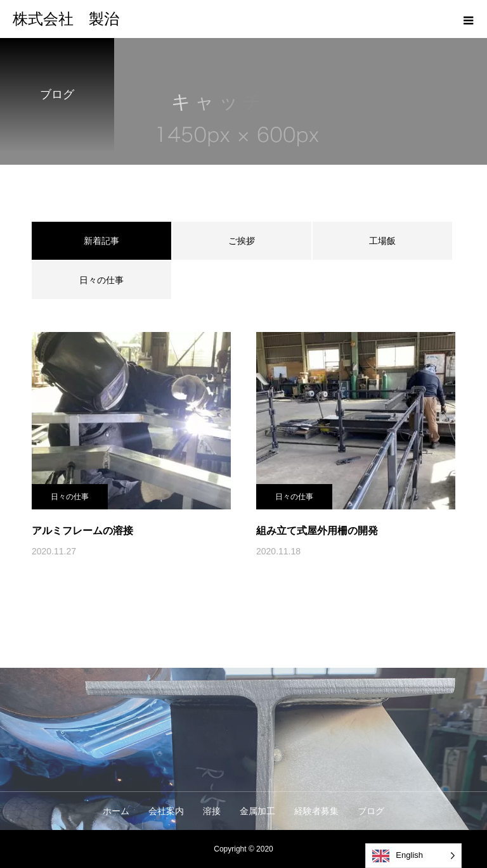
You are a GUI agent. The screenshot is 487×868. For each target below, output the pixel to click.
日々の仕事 (101, 280)
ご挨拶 (242, 241)
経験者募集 (316, 811)
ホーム (116, 811)
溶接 (212, 811)
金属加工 (257, 811)
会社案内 (166, 811)
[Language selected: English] (413, 856)
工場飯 (382, 241)
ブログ (371, 811)
